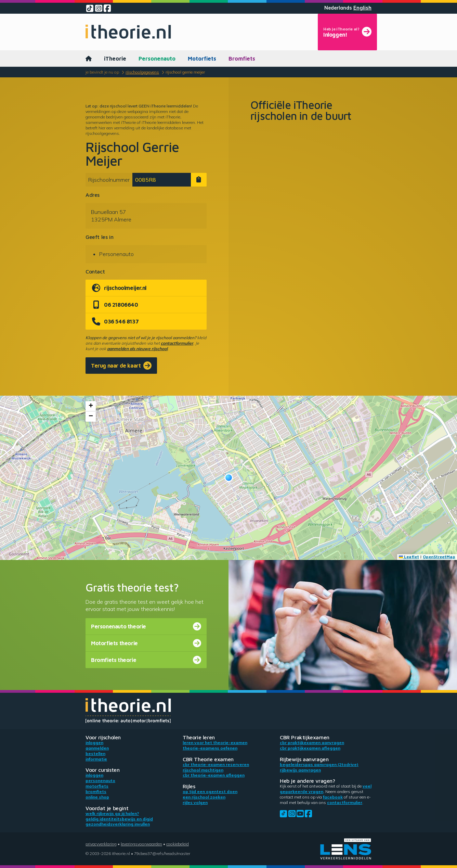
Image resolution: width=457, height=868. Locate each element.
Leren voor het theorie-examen (215, 743)
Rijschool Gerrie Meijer (185, 72)
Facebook (333, 797)
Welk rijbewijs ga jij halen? (112, 813)
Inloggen (94, 743)
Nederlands (338, 8)
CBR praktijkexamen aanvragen (312, 743)
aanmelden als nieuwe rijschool (137, 349)
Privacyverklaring (101, 844)
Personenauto (157, 59)
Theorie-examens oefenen (210, 748)
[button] (229, 478)
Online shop (97, 797)
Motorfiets (202, 59)
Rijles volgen (195, 802)
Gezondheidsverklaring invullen (118, 824)
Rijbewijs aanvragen (300, 770)
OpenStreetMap (439, 557)
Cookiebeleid (178, 844)
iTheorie (115, 59)
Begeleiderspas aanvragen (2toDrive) (319, 764)
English (362, 8)
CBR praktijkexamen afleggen (310, 748)
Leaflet (409, 557)
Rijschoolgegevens (142, 72)
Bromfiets (242, 59)
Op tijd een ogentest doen (210, 792)
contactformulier (177, 343)
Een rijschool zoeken (204, 797)
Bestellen (95, 754)
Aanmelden (97, 748)
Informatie (96, 759)
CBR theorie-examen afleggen (214, 775)
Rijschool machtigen (203, 770)
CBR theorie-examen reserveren (216, 764)
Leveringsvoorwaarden (141, 844)
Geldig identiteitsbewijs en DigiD (119, 819)
